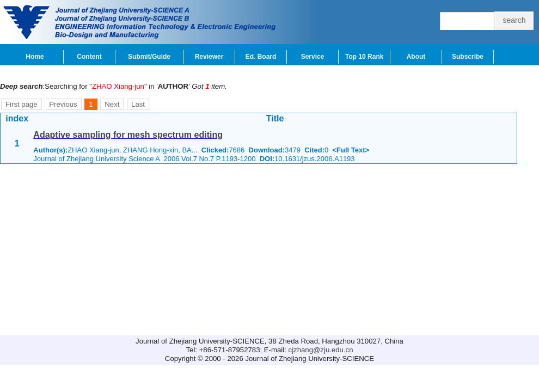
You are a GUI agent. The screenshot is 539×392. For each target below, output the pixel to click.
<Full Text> (351, 150)
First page (22, 104)
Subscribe (468, 57)
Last (138, 104)
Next (112, 104)
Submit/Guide (149, 57)
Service (313, 57)
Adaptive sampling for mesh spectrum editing (128, 135)
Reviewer (209, 57)
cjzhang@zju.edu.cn (321, 350)
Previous (63, 104)
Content (89, 57)
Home (35, 57)
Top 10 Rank (364, 57)
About (416, 57)
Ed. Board (261, 57)
